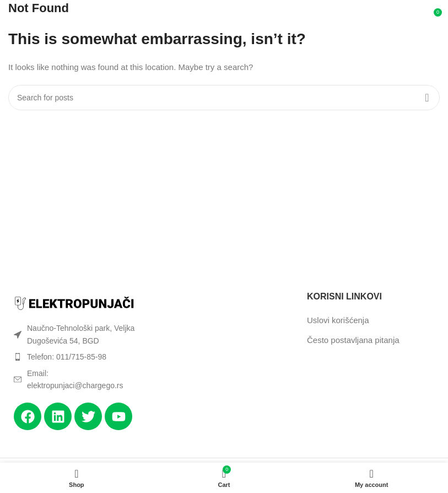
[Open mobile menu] (23, 17)
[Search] (224, 98)
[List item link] (75, 357)
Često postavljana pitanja (353, 340)
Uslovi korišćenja (338, 320)
